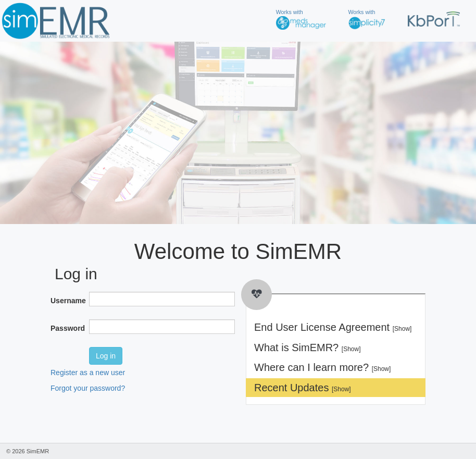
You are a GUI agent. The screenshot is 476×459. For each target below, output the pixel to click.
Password (66, 328)
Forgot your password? (88, 388)
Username (66, 301)
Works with (301, 19)
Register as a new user (88, 373)
